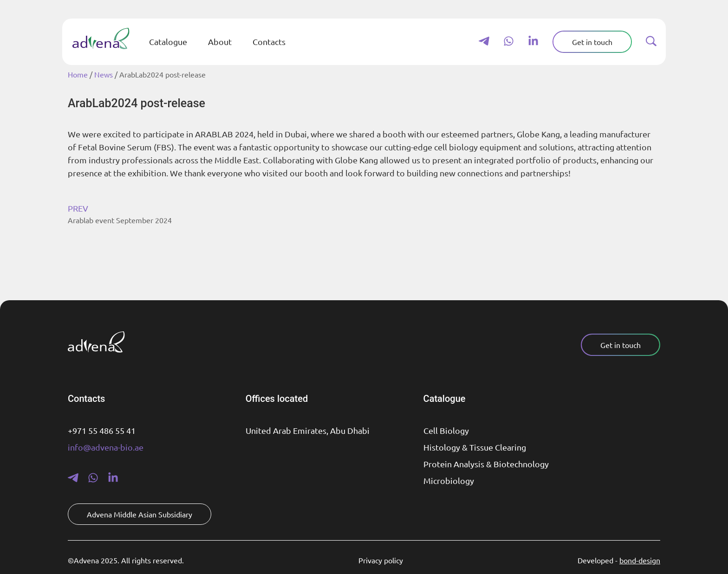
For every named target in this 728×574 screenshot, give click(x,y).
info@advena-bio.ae (106, 447)
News (104, 74)
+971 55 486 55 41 (102, 430)
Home (78, 74)
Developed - (619, 560)
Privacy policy (381, 560)
